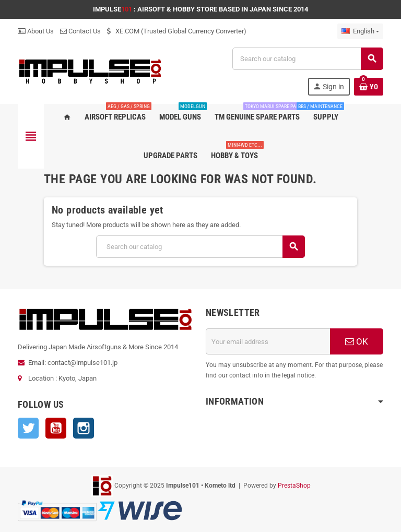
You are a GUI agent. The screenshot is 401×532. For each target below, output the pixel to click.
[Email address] (268, 341)
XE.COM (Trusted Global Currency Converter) (177, 31)
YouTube (56, 428)
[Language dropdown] (360, 31)
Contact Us (80, 31)
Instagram (84, 428)
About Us (36, 31)
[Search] (308, 59)
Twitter (28, 428)
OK (357, 341)
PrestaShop (294, 486)
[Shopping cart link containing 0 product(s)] (369, 87)
